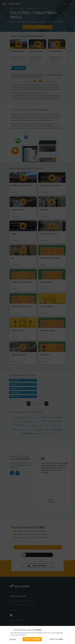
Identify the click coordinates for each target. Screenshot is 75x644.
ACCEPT (32, 639)
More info (13, 639)
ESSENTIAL (56, 639)
